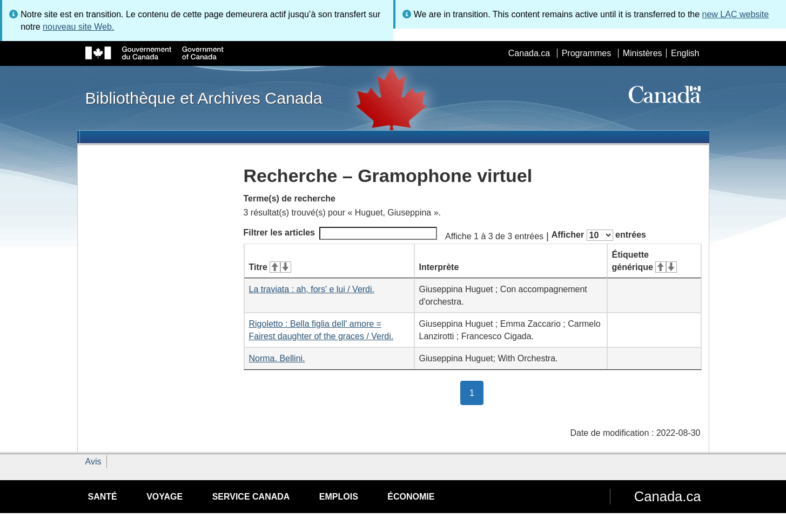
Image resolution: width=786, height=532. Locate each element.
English (685, 53)
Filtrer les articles (341, 233)
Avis (93, 462)
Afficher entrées (599, 235)
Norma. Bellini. (277, 358)
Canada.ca (529, 53)
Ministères (643, 53)
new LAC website (736, 14)
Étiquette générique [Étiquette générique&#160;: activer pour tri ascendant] (644, 261)
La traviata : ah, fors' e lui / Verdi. (312, 289)
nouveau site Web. (78, 27)
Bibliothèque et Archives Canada (204, 98)
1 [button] (476, 392)
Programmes (587, 53)
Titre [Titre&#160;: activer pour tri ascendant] (270, 267)
